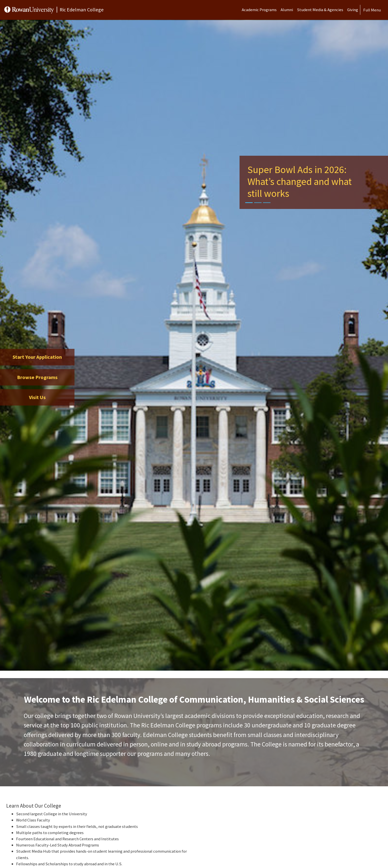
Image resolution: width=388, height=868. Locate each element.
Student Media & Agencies (320, 10)
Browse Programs (37, 377)
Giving (353, 10)
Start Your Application (37, 357)
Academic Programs (259, 10)
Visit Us (37, 397)
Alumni (287, 10)
